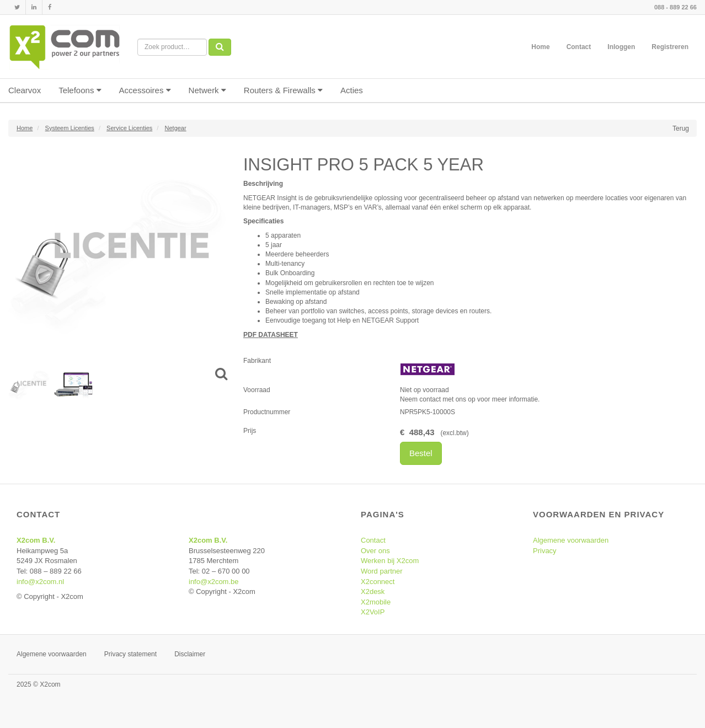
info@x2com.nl (40, 582)
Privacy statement (130, 654)
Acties (352, 90)
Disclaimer (190, 654)
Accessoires (145, 90)
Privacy (545, 551)
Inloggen (621, 47)
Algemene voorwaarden (571, 540)
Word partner (382, 571)
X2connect (378, 582)
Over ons (375, 551)
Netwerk (207, 90)
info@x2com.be (214, 582)
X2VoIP (373, 612)
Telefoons (80, 90)
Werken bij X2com (390, 561)
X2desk (373, 591)
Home (540, 47)
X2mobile (376, 602)
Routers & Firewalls (283, 90)
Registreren (670, 47)
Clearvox (25, 90)
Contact (579, 47)
